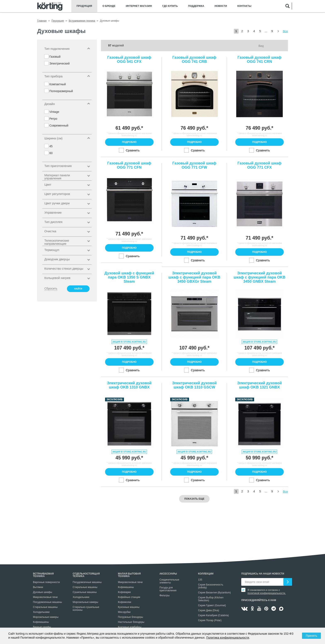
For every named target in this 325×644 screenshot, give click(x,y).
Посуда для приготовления (168, 589)
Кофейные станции (129, 597)
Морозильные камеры (46, 617)
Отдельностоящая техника (86, 575)
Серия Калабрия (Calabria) (213, 615)
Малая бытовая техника (129, 575)
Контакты (244, 6)
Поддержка (196, 6)
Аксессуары (168, 574)
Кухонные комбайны (130, 627)
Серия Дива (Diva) (209, 610)
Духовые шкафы (42, 592)
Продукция (84, 6)
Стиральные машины (45, 607)
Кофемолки (125, 602)
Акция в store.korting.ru (129, 342)
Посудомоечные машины (47, 602)
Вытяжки (38, 587)
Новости (221, 6)
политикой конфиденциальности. (267, 593)
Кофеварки (124, 592)
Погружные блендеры (130, 617)
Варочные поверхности (46, 582)
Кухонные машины (129, 607)
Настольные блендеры (131, 622)
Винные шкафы (42, 627)
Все (285, 31)
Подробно (129, 142)
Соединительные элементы (169, 581)
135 (200, 580)
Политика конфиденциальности (228, 638)
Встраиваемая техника (43, 575)
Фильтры (164, 595)
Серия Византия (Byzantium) (214, 593)
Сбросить (51, 289)
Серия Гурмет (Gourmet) (212, 605)
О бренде (109, 6)
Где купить (170, 6)
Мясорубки (124, 612)
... (266, 31)
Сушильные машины (85, 592)
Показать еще (194, 499)
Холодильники (41, 612)
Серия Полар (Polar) (210, 620)
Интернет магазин (139, 6)
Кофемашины (41, 622)
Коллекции (206, 574)
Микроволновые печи (45, 597)
